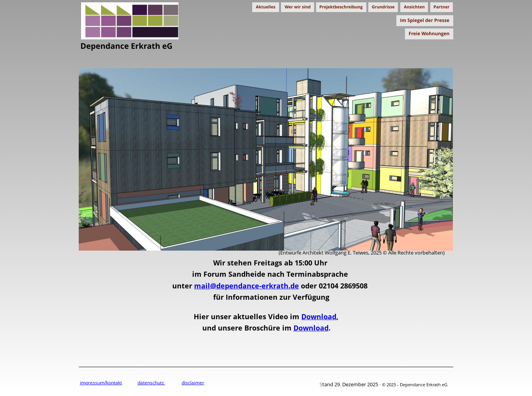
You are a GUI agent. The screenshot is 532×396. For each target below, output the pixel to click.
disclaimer (193, 383)
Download (319, 316)
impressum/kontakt (101, 383)
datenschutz (151, 383)
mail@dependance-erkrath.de (247, 286)
